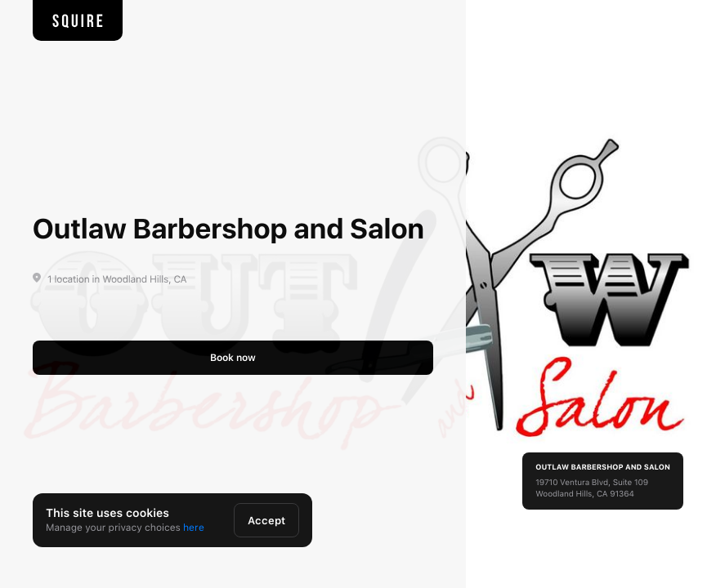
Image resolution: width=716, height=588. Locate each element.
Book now (233, 358)
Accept (266, 521)
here (194, 528)
